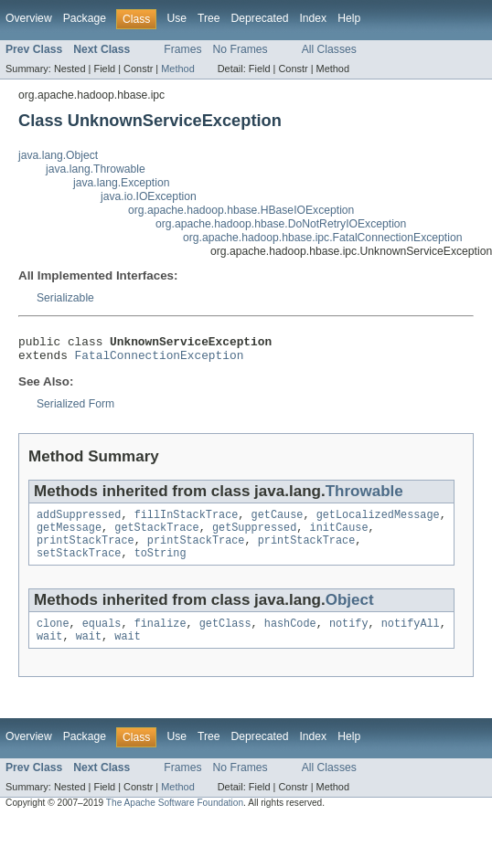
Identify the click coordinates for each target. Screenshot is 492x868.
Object (350, 613)
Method (177, 69)
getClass (225, 638)
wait (49, 652)
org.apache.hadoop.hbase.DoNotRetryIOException (281, 224)
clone (53, 638)
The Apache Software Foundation (175, 819)
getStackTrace (156, 536)
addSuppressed (79, 522)
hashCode (290, 638)
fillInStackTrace (187, 522)
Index (313, 18)
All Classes (329, 49)
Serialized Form (75, 409)
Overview (29, 18)
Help (349, 18)
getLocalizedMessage (378, 522)
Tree (209, 18)
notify (349, 638)
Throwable (364, 497)
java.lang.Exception (121, 183)
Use (176, 18)
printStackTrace (86, 551)
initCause (339, 536)
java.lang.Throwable (96, 169)
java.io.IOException (149, 196)
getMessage (69, 536)
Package (85, 18)
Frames (182, 49)
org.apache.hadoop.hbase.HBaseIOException (241, 210)
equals (102, 638)
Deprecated (260, 18)
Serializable (65, 298)
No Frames (241, 49)
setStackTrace (79, 566)
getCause (278, 522)
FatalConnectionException (160, 360)
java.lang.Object (58, 155)
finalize (160, 638)
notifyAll (411, 638)
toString (160, 566)
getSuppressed (254, 536)
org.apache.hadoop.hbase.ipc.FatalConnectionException (322, 238)
